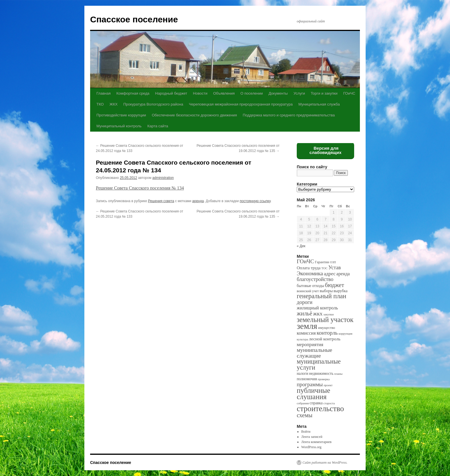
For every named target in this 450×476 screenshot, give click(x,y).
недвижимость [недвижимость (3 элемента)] (321, 373)
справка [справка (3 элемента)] (316, 403)
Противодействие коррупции (121, 115)
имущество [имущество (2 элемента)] (326, 328)
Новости (200, 93)
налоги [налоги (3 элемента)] (302, 373)
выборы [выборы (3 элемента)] (326, 291)
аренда (198, 201)
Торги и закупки (324, 93)
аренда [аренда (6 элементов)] (343, 274)
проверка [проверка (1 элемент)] (324, 379)
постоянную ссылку (255, 201)
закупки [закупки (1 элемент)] (329, 314)
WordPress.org (311, 447)
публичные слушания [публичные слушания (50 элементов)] (313, 394)
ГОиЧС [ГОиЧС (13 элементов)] (305, 261)
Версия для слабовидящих (325, 150)
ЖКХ (113, 104)
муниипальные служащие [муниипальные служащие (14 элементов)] (314, 353)
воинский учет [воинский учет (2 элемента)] (308, 291)
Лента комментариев (317, 442)
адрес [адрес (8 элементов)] (330, 274)
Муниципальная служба (319, 104)
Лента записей (312, 437)
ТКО (100, 104)
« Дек (301, 246)
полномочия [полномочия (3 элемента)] (307, 379)
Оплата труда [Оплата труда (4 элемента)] (309, 268)
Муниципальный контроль (119, 126)
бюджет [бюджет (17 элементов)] (334, 285)
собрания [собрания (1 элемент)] (303, 403)
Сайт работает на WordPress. (325, 463)
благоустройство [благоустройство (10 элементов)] (315, 279)
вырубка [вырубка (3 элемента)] (340, 291)
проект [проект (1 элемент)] (328, 385)
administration (163, 178)
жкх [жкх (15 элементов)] (318, 313)
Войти (306, 432)
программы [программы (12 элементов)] (310, 384)
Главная (103, 93)
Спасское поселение (134, 19)
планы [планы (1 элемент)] (339, 374)
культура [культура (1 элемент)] (302, 339)
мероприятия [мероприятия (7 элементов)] (310, 345)
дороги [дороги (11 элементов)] (305, 302)
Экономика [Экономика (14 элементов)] (310, 273)
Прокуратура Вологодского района (153, 104)
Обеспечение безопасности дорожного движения (194, 115)
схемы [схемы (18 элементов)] (304, 415)
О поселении (252, 93)
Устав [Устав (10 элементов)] (334, 268)
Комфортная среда (133, 93)
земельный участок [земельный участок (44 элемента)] (325, 320)
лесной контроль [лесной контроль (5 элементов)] (325, 339)
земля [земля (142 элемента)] (307, 326)
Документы (278, 93)
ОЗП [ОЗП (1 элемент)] (333, 262)
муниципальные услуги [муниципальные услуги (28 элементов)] (319, 364)
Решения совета (161, 201)
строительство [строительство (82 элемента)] (320, 409)
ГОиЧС (349, 93)
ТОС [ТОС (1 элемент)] (324, 268)
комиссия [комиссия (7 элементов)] (306, 333)
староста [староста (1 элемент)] (329, 403)
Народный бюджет (171, 93)
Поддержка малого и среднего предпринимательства (289, 115)
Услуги (299, 93)
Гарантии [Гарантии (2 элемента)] (322, 262)
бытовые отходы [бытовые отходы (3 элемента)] (310, 286)
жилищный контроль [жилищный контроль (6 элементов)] (317, 308)
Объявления (224, 93)
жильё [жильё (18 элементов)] (304, 313)
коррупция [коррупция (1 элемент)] (346, 334)
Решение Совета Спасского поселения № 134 (140, 188)
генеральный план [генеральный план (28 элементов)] (321, 296)
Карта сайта (158, 126)
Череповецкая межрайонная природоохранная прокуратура (241, 104)
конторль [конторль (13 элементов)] (327, 333)
